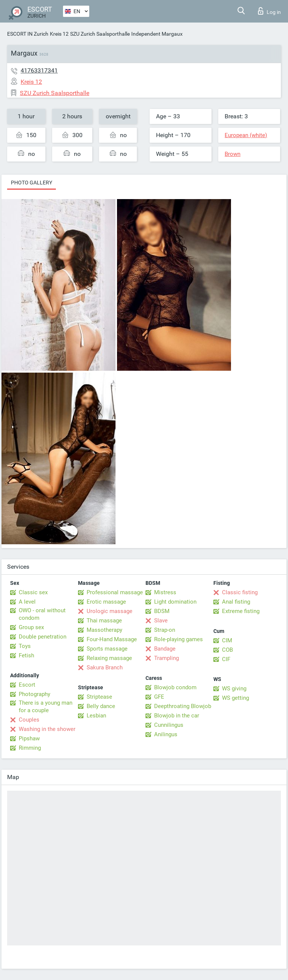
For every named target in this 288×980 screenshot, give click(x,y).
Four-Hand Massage (112, 639)
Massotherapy (104, 630)
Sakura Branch (105, 667)
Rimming (30, 748)
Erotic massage (106, 602)
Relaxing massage (109, 658)
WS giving (234, 689)
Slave (161, 621)
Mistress (165, 592)
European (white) (246, 135)
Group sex (31, 627)
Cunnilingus (169, 725)
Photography (34, 694)
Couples (29, 720)
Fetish (26, 655)
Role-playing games (178, 639)
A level (27, 602)
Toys (25, 646)
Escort (27, 685)
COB (227, 650)
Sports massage (107, 649)
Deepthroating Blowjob (183, 706)
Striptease (99, 697)
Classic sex (33, 592)
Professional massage (115, 592)
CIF (226, 659)
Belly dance (101, 706)
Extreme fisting (241, 611)
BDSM (162, 611)
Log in (269, 11)
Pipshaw (29, 738)
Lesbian (96, 716)
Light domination (175, 602)
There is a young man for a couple (46, 707)
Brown (232, 154)
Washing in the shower (47, 729)
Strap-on (165, 630)
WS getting (235, 698)
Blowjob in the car (177, 716)
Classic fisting (240, 592)
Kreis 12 (59, 34)
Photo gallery (31, 183)
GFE (159, 697)
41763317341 (39, 70)
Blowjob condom (175, 687)
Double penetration (43, 637)
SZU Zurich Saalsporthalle (100, 34)
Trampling (166, 658)
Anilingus (166, 734)
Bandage (165, 649)
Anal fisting (236, 602)
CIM (227, 640)
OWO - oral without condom (42, 614)
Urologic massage (109, 611)
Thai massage (104, 621)
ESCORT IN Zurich (28, 34)
